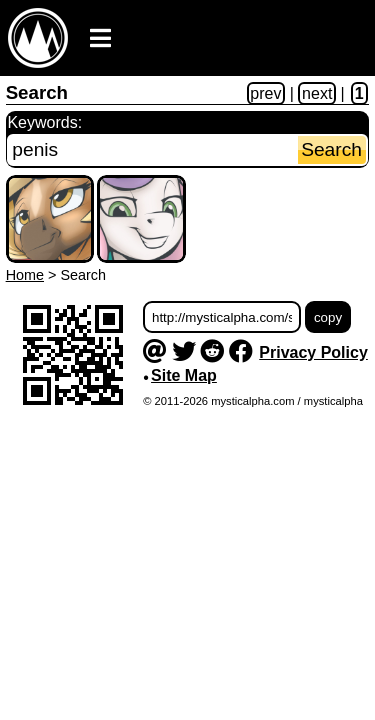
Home (25, 275)
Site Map (184, 375)
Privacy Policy (313, 352)
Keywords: (44, 122)
